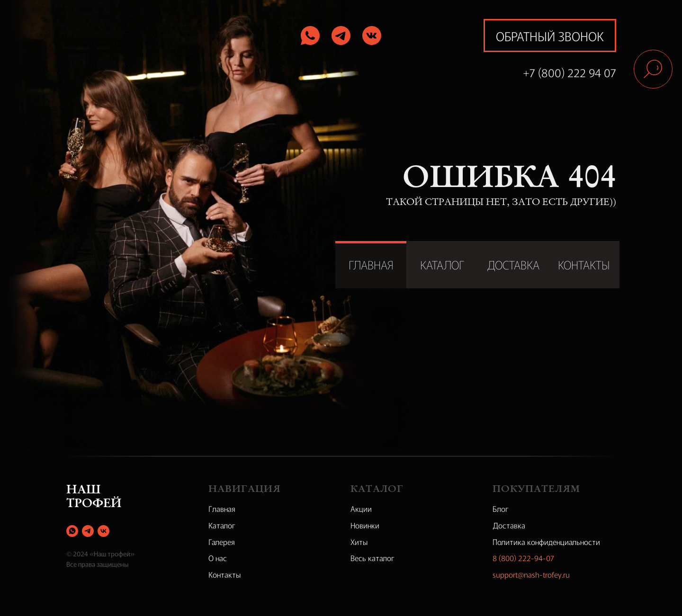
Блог (501, 509)
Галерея (222, 542)
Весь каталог (372, 558)
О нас (218, 558)
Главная (222, 509)
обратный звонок (550, 36)
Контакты (225, 574)
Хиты (359, 542)
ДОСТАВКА (513, 264)
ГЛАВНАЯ (371, 264)
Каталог (222, 525)
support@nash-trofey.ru (531, 574)
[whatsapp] (72, 531)
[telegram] (88, 531)
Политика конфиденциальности (546, 542)
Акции (361, 509)
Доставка (509, 525)
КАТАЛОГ (442, 264)
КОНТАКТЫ (584, 264)
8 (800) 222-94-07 (523, 558)
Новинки (365, 525)
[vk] (103, 531)
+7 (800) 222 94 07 (570, 72)
